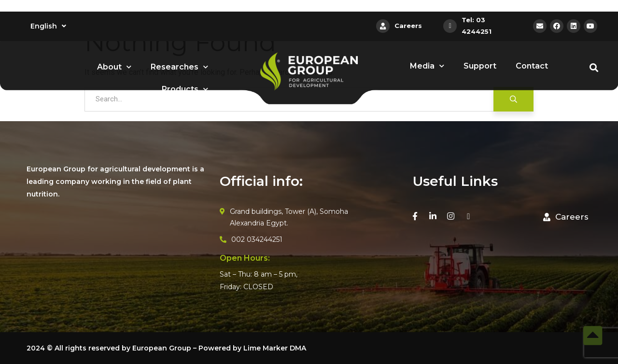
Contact (532, 66)
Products (185, 89)
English (48, 26)
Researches (179, 67)
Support (480, 66)
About (114, 67)
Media (427, 66)
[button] (566, 217)
